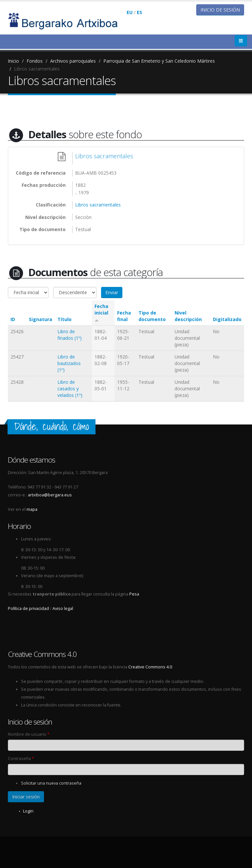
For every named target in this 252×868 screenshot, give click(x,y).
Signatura (41, 319)
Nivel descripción (188, 316)
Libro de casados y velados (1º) (70, 389)
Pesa (134, 594)
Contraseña (21, 759)
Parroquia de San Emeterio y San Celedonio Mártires (159, 61)
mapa (32, 509)
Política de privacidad (28, 608)
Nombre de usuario (29, 734)
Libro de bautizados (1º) (69, 363)
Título (64, 319)
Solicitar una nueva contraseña (51, 783)
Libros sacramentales (37, 69)
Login (28, 811)
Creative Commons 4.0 (150, 667)
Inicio (13, 61)
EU (130, 12)
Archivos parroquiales (73, 61)
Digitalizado (227, 319)
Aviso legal (63, 608)
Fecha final (124, 316)
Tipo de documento (152, 316)
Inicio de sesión (220, 10)
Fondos (35, 61)
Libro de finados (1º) (70, 335)
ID (13, 319)
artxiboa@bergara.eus (50, 495)
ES (139, 12)
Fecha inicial (101, 313)
